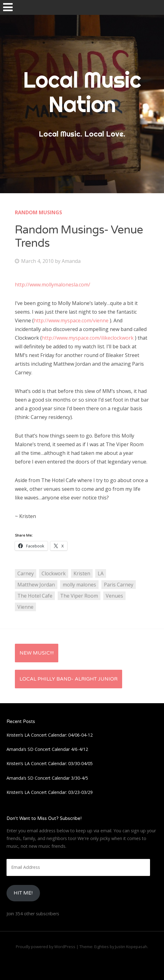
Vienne (25, 607)
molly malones (79, 585)
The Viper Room (79, 596)
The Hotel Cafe (35, 596)
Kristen (82, 573)
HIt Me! (23, 893)
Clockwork (54, 573)
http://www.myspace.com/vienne (71, 320)
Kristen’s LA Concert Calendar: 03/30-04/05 (50, 763)
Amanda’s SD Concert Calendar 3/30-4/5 (47, 778)
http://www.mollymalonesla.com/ (53, 285)
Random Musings (38, 212)
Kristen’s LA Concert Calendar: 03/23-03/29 (50, 792)
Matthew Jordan (36, 585)
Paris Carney (119, 585)
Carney (26, 573)
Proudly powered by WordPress (46, 947)
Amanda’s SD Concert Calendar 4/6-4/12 (47, 749)
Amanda (71, 261)
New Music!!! (37, 653)
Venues (114, 596)
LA (101, 573)
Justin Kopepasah (131, 947)
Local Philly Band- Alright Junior (69, 679)
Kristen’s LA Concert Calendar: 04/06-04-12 (50, 735)
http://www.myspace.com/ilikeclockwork (88, 338)
